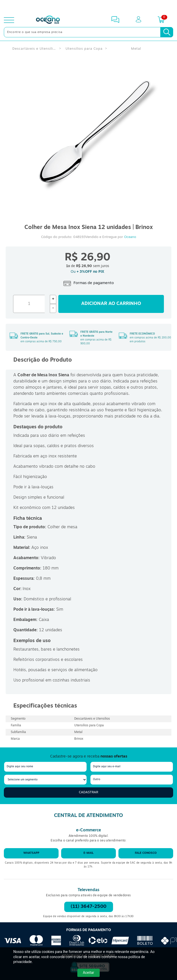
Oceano (130, 237)
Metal (136, 49)
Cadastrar (88, 792)
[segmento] (45, 780)
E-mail (88, 853)
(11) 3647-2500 (88, 907)
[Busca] (167, 32)
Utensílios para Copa (84, 49)
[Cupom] (88, 6)
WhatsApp (31, 853)
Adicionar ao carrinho (111, 304)
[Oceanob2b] (48, 20)
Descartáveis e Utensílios (34, 49)
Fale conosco (146, 853)
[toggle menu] (9, 20)
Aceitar (88, 973)
